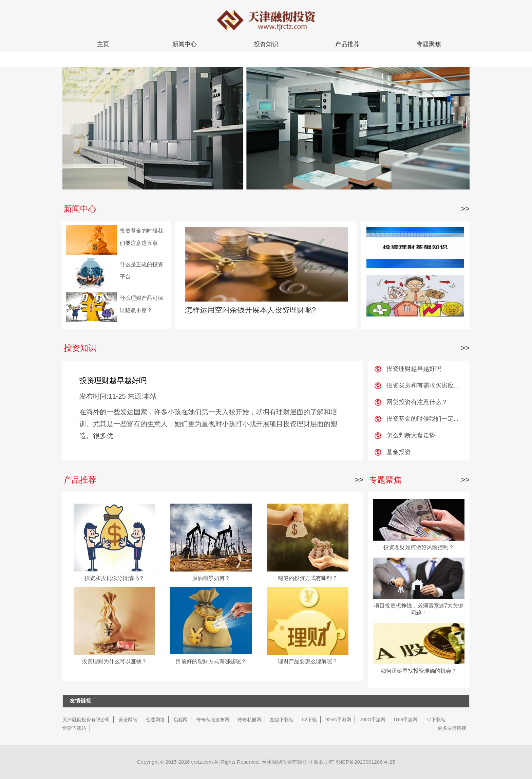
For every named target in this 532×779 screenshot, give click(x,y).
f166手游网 (406, 720)
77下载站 (436, 720)
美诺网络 (128, 720)
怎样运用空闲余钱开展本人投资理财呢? (250, 310)
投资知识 (266, 44)
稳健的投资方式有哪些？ (308, 578)
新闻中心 (185, 44)
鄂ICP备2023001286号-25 (365, 762)
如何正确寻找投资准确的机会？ (419, 671)
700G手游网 (373, 720)
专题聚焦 (429, 44)
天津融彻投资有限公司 (86, 720)
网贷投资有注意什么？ (417, 402)
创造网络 (155, 720)
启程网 (180, 720)
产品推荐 (347, 44)
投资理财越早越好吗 (113, 381)
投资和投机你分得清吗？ (114, 578)
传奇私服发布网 (213, 720)
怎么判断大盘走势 (411, 435)
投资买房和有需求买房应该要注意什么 (438, 385)
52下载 (309, 720)
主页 (103, 44)
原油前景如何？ (211, 578)
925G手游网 (338, 720)
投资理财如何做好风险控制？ (419, 547)
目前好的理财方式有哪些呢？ (211, 661)
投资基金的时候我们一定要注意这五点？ (441, 419)
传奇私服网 (249, 720)
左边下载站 (282, 720)
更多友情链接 (452, 728)
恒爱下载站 (74, 728)
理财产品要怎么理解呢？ (308, 661)
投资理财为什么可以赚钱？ (114, 661)
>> (465, 209)
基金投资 (399, 452)
